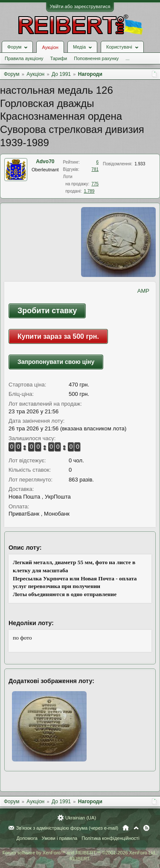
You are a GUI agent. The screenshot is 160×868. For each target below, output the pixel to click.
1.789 (89, 191)
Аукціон (50, 47)
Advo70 (45, 161)
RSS (146, 828)
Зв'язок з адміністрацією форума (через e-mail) (67, 828)
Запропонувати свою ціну (56, 362)
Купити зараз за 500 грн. (58, 336)
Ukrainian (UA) (81, 818)
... (127, 58)
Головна (126, 828)
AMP (143, 291)
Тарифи (58, 58)
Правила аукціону (24, 58)
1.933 (140, 164)
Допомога (27, 838)
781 (95, 169)
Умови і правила (60, 838)
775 (95, 184)
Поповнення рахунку (96, 58)
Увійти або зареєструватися (80, 6)
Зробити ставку (47, 311)
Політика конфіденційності (110, 838)
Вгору (136, 828)
